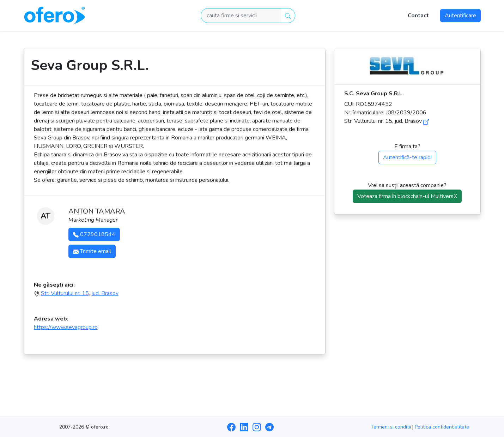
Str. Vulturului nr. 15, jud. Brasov (80, 293)
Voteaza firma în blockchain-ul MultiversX (407, 196)
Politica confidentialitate (442, 427)
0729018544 (94, 234)
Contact (418, 16)
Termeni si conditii (391, 427)
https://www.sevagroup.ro (66, 327)
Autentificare (460, 16)
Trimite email (92, 251)
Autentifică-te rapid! (407, 157)
